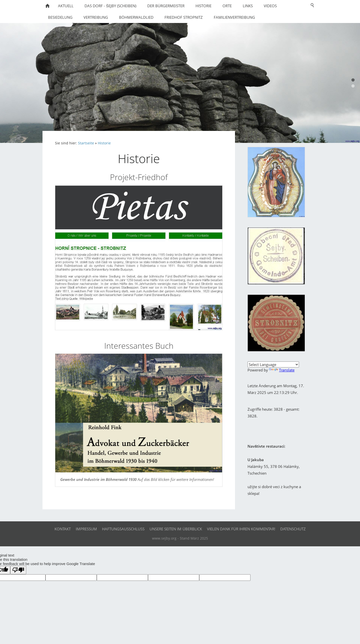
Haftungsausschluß (123, 529)
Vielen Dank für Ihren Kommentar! (241, 529)
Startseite (86, 143)
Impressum (86, 529)
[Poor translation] (18, 570)
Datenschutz (293, 529)
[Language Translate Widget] (273, 364)
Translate (282, 370)
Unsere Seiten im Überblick (176, 529)
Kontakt (63, 529)
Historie (104, 143)
